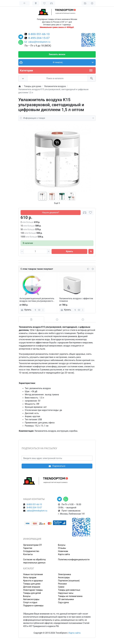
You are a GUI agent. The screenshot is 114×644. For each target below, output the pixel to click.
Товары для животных (69, 590)
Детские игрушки (32, 587)
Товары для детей (32, 593)
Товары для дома (32, 584)
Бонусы (62, 545)
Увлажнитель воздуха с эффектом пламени (76, 300)
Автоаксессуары (31, 599)
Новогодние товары (33, 590)
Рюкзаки (62, 584)
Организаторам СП (33, 545)
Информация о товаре (57, 118)
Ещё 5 (57, 203)
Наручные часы (66, 593)
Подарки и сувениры (33, 606)
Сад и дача (63, 602)
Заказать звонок (57, 54)
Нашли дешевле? (51, 212)
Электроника (65, 574)
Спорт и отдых (30, 602)
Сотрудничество (31, 551)
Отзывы (62, 548)
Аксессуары (64, 577)
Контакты (28, 554)
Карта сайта (64, 554)
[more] (43, 310)
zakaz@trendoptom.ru (37, 42)
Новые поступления (33, 574)
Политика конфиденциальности (74, 560)
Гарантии (28, 548)
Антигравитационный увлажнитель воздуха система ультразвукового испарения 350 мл (37, 300)
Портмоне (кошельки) (69, 581)
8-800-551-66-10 (39, 34)
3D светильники (66, 599)
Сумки (61, 587)
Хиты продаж (30, 577)
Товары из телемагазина (70, 596)
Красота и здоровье (33, 581)
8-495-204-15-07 (39, 38)
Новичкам (63, 551)
